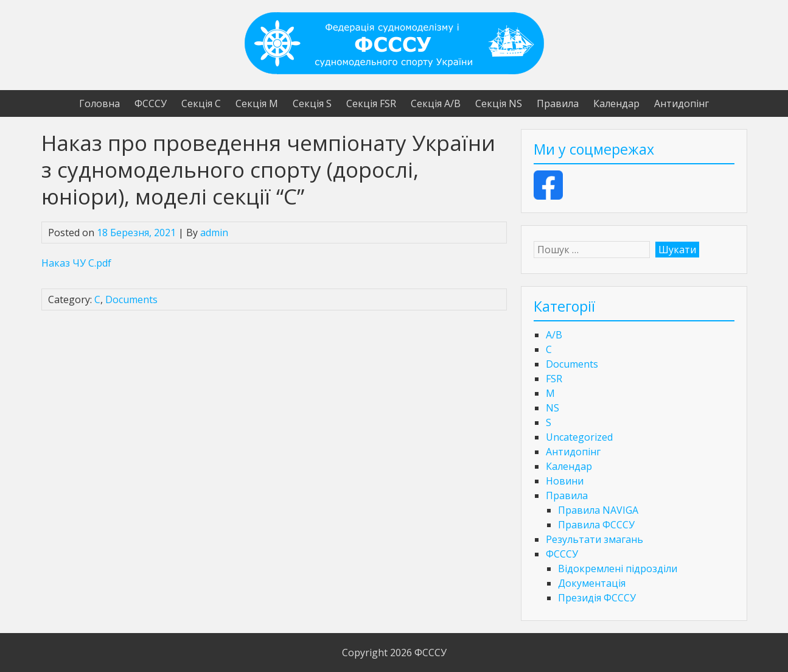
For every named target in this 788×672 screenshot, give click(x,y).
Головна (99, 103)
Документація (592, 583)
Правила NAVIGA (598, 510)
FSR (554, 379)
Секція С (201, 103)
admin (214, 233)
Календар (616, 103)
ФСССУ (151, 103)
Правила (558, 103)
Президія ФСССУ (597, 598)
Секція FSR (371, 103)
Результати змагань (594, 539)
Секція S (312, 103)
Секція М (257, 103)
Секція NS (499, 103)
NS (553, 408)
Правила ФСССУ (596, 525)
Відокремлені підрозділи (618, 569)
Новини (565, 481)
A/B (554, 335)
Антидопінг (682, 103)
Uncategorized (579, 437)
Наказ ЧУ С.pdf (76, 263)
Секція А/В (436, 103)
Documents (131, 299)
